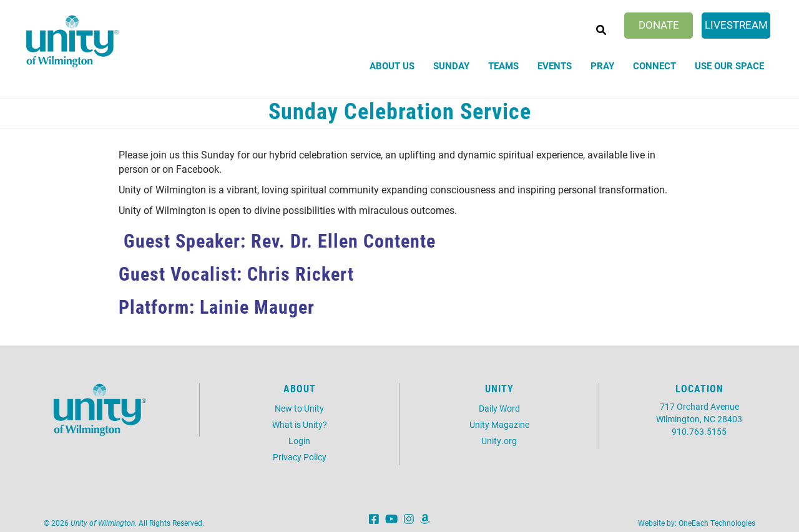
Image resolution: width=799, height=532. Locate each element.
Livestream (736, 25)
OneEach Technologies (717, 523)
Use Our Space (729, 65)
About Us (392, 65)
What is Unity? (300, 424)
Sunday (451, 65)
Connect (654, 65)
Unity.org (499, 441)
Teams (503, 65)
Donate (659, 25)
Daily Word (499, 408)
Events (555, 65)
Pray (602, 65)
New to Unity (299, 408)
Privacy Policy (300, 457)
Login (299, 441)
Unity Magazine (499, 424)
